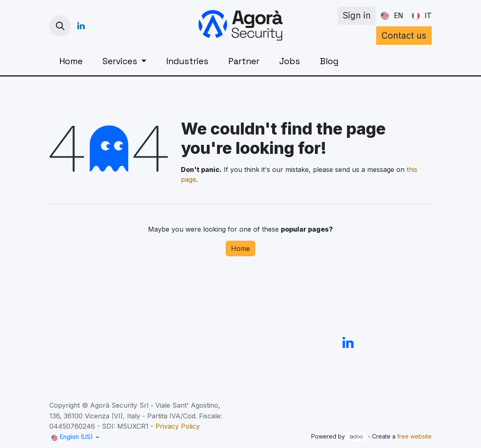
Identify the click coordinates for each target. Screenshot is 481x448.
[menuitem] (390, 16)
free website (414, 436)
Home (240, 248)
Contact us (404, 36)
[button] (60, 26)
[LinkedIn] (81, 26)
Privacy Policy (178, 426)
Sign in (357, 15)
